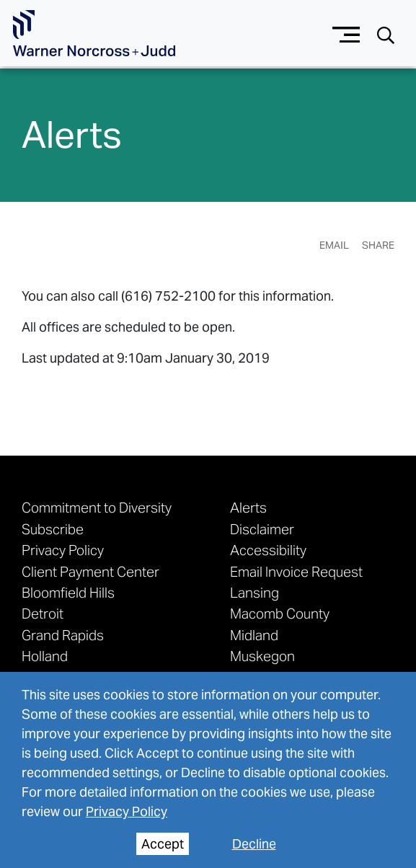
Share (378, 245)
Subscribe (53, 529)
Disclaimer (262, 529)
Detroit (43, 613)
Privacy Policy (63, 550)
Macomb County (280, 613)
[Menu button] (346, 33)
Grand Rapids (63, 635)
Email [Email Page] (334, 245)
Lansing (255, 592)
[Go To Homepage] (94, 34)
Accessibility (268, 550)
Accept (163, 844)
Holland (45, 656)
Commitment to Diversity (97, 507)
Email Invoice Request (296, 571)
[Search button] (386, 34)
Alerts (248, 507)
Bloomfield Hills (68, 592)
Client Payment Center (90, 571)
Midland (254, 635)
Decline (254, 844)
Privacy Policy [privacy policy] (127, 811)
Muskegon (262, 656)
